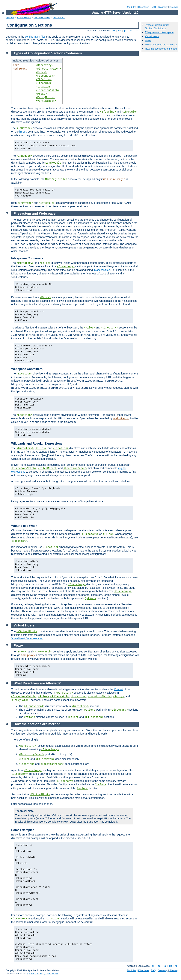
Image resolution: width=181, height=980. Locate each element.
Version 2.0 (59, 17)
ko (131, 31)
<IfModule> (44, 83)
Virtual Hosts (152, 36)
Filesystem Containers (27, 258)
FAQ (153, 7)
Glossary (163, 7)
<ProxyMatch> (45, 97)
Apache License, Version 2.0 (42, 974)
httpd (23, 132)
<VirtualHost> (46, 101)
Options (90, 598)
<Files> (41, 72)
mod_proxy (20, 69)
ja (125, 31)
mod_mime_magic (114, 179)
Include (101, 785)
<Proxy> (41, 94)
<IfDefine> (44, 79)
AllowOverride (34, 706)
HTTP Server (24, 17)
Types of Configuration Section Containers (157, 27)
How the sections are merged (161, 49)
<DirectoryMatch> (48, 69)
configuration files (35, 37)
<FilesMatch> (45, 76)
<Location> (44, 87)
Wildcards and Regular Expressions (37, 444)
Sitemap (174, 7)
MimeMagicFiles (56, 179)
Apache (10, 17)
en (113, 31)
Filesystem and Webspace (159, 32)
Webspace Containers (27, 369)
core (16, 65)
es (120, 31)
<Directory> (44, 65)
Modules (132, 7)
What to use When (24, 526)
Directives (144, 7)
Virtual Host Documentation (27, 638)
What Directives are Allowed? (161, 45)
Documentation (42, 17)
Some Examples (23, 830)
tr (137, 31)
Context (119, 689)
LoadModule (53, 163)
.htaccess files (102, 270)
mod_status (121, 419)
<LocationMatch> (48, 90)
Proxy (148, 40)
